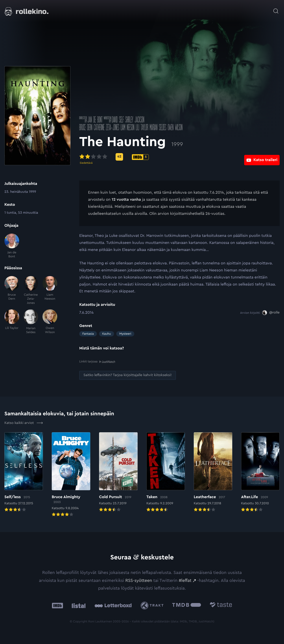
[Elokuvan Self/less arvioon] (24, 472)
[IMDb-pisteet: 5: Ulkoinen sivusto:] (140, 157)
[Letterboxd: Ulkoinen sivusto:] (113, 605)
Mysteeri (125, 334)
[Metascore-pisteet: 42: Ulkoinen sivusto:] (119, 157)
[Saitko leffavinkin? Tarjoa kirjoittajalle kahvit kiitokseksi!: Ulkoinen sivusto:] (128, 375)
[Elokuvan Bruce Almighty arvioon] (71, 475)
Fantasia (88, 334)
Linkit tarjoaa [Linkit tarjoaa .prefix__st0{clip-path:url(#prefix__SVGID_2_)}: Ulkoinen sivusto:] (97, 361)
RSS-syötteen (139, 580)
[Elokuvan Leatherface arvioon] (213, 472)
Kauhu (107, 334)
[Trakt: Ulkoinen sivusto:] (153, 605)
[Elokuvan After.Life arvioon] (260, 472)
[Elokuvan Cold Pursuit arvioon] (118, 472)
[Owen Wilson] (50, 322)
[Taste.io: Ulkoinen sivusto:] (221, 605)
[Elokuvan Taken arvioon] (166, 472)
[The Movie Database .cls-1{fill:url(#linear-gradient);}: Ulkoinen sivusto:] (187, 605)
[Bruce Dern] (12, 290)
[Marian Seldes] (31, 322)
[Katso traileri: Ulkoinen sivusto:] (262, 157)
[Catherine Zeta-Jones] (31, 290)
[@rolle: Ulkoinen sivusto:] (271, 313)
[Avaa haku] (276, 9)
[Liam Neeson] (50, 290)
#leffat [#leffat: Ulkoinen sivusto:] (185, 580)
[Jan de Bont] (12, 246)
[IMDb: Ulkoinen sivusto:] (57, 605)
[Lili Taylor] (12, 322)
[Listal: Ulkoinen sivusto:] (78, 605)
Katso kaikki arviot (24, 423)
